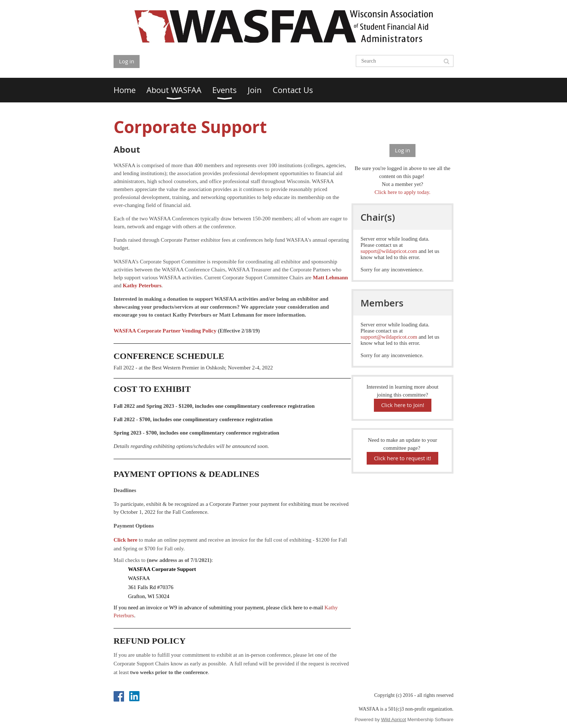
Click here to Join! (403, 405)
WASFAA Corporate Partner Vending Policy (165, 331)
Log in (127, 61)
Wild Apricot (394, 719)
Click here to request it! (402, 458)
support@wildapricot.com (389, 251)
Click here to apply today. (402, 192)
